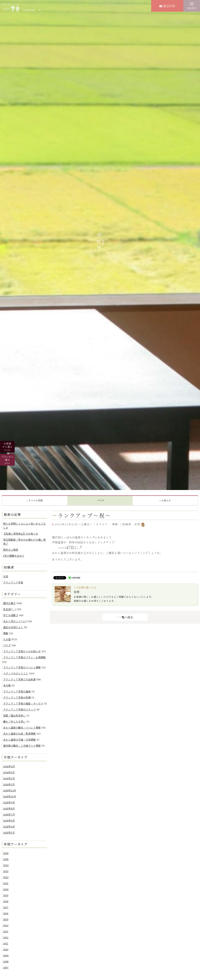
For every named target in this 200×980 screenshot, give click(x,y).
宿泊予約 (167, 6)
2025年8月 (9, 808)
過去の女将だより (13, 627)
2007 (6, 967)
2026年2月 (9, 778)
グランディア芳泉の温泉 (17, 691)
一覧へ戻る (126, 617)
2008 (6, 961)
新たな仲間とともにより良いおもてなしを (24, 526)
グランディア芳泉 (13, 582)
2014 (6, 925)
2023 (6, 871)
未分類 (7, 685)
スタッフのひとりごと (16, 673)
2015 (6, 919)
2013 (6, 931)
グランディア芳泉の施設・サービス (23, 703)
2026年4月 (9, 766)
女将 (6, 576)
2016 (6, 913)
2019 (6, 895)
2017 (6, 907)
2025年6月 (9, 820)
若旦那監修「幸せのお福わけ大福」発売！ (24, 542)
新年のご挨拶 (11, 550)
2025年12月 (10, 790)
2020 (6, 889)
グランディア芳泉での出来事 (19, 679)
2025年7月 (9, 814)
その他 (7, 639)
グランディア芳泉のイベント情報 (22, 667)
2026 (6, 853)
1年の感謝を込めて (14, 556)
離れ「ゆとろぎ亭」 (14, 721)
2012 (6, 937)
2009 (6, 955)
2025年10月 (10, 796)
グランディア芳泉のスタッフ (19, 709)
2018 (6, 901)
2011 (6, 943)
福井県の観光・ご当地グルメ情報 (22, 746)
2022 (6, 877)
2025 (6, 859)
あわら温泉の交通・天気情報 (19, 740)
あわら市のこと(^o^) (15, 621)
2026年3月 (9, 772)
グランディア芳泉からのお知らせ (22, 651)
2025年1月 (9, 832)
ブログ (7, 645)
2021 (6, 883)
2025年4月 (9, 826)
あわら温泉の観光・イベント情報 (22, 727)
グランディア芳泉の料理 (17, 697)
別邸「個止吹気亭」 (14, 715)
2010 (6, 949)
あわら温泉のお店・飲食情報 (19, 733)
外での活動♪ (11, 615)
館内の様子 (9, 603)
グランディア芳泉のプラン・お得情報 (24, 657)
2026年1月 (9, 784)
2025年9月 (9, 802)
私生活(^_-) (10, 609)
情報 (6, 633)
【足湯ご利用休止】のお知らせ (21, 534)
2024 (6, 865)
